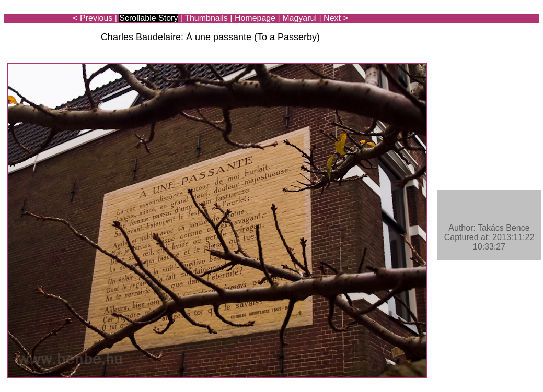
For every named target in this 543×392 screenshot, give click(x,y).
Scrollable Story (148, 18)
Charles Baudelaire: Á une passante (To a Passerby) (210, 37)
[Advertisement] (478, 38)
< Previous (93, 18)
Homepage (255, 18)
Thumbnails (206, 18)
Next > (336, 18)
